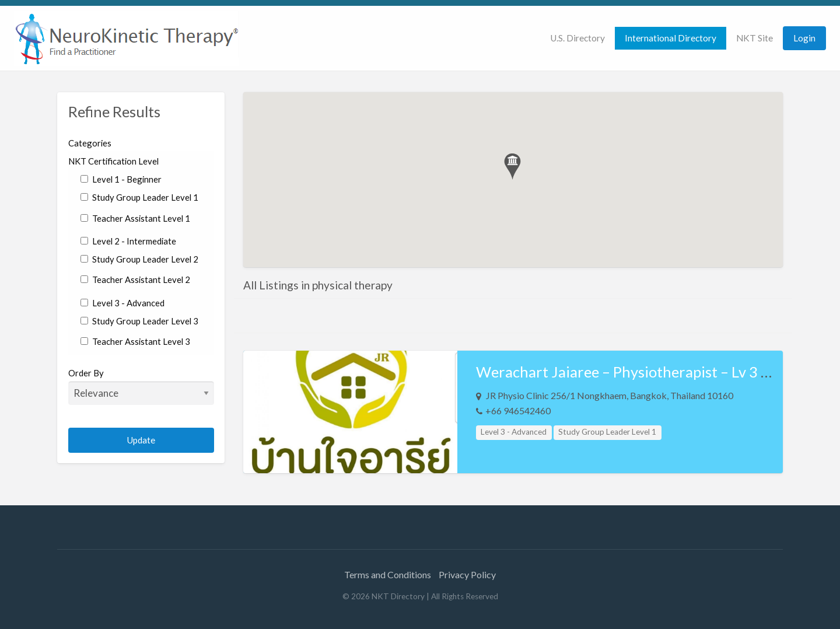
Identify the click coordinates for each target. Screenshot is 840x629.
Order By (141, 386)
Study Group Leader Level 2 (139, 259)
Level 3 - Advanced (123, 303)
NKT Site (755, 38)
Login (804, 38)
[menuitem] (577, 38)
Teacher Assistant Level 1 (135, 218)
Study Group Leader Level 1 (139, 197)
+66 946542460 (518, 410)
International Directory (671, 38)
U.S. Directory (577, 38)
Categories (90, 143)
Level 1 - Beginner (121, 179)
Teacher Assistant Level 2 (135, 279)
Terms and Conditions (388, 574)
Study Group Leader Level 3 (139, 321)
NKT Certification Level (113, 161)
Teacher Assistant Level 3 (135, 341)
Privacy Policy (467, 574)
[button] (512, 167)
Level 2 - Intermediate (128, 241)
